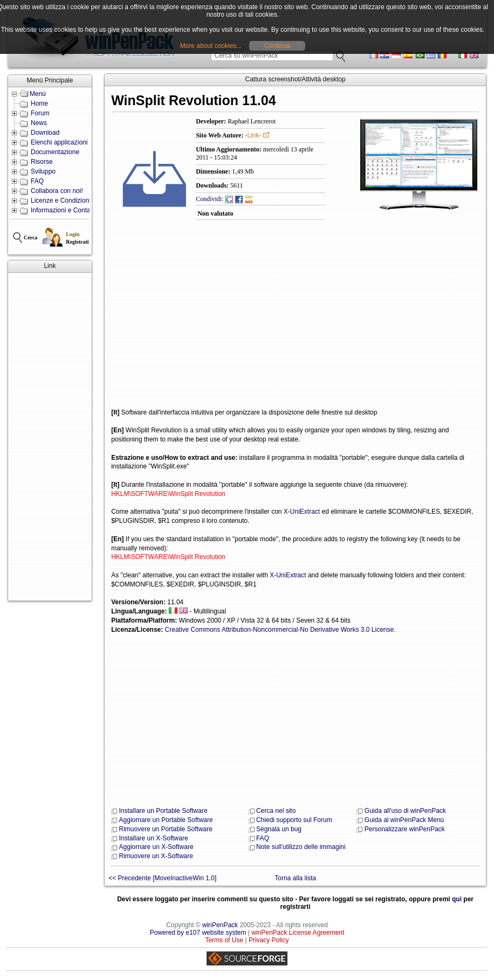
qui (457, 899)
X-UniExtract (302, 512)
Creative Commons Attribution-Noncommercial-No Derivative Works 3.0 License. (280, 630)
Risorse (42, 162)
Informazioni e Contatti (63, 210)
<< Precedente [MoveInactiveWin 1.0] (162, 878)
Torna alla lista (295, 878)
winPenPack (220, 925)
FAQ (37, 181)
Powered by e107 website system (198, 933)
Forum (40, 113)
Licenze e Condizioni (61, 201)
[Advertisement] (50, 437)
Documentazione (55, 152)
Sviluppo (43, 171)
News (39, 123)
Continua (277, 46)
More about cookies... (211, 46)
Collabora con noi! (57, 191)
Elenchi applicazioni (59, 142)
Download (45, 133)
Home (39, 103)
